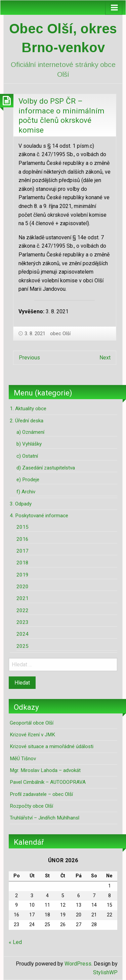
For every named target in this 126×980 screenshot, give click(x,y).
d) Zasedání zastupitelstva (46, 468)
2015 (23, 527)
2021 (23, 598)
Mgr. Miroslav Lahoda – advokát (45, 770)
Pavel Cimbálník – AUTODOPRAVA (48, 782)
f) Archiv (26, 492)
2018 (23, 563)
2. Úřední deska (27, 421)
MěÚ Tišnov (23, 759)
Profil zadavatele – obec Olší (41, 794)
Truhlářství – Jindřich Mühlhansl (45, 818)
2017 (23, 551)
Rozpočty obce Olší (31, 806)
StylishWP (105, 972)
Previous (29, 358)
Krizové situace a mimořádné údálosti (52, 746)
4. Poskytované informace (39, 516)
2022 (23, 610)
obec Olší (60, 334)
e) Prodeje (28, 480)
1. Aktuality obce (28, 409)
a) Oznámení (30, 432)
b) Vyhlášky (29, 444)
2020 (23, 587)
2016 (23, 539)
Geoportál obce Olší (32, 723)
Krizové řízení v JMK (32, 735)
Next (105, 358)
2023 (23, 622)
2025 (23, 646)
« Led (15, 942)
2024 (23, 634)
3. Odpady (21, 504)
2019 (23, 575)
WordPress (78, 964)
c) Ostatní (27, 456)
